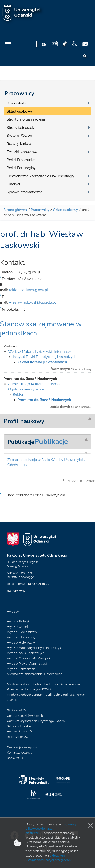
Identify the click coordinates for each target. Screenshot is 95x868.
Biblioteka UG (16, 710)
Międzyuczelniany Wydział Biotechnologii (35, 674)
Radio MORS (16, 758)
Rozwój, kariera (19, 144)
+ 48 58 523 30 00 (37, 584)
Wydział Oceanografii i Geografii (29, 658)
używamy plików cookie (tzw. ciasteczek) (51, 829)
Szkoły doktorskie (19, 726)
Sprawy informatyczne (25, 192)
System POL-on (19, 136)
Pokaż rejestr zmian (78, 480)
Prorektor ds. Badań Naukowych (44, 400)
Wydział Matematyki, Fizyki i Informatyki (40, 352)
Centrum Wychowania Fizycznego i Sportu (36, 721)
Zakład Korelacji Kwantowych (42, 362)
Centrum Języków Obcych (25, 716)
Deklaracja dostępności (23, 747)
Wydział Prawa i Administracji (27, 664)
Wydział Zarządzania (21, 669)
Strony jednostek (20, 128)
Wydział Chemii (18, 627)
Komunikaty (16, 103)
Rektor (18, 394)
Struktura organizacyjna (26, 119)
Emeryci (13, 184)
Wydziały (13, 612)
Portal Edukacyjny (21, 168)
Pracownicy (19, 93)
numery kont (16, 590)
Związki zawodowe (22, 152)
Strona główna (15, 210)
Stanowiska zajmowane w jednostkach (41, 329)
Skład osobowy (19, 111)
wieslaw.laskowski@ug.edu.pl (32, 302)
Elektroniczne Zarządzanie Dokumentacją (40, 176)
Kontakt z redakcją (20, 752)
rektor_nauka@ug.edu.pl (28, 290)
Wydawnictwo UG (19, 731)
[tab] (47, 421)
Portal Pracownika (21, 160)
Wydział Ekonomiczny (22, 632)
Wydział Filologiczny (21, 637)
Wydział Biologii (18, 621)
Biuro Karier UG (18, 737)
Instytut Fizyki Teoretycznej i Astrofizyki (44, 357)
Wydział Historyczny (21, 642)
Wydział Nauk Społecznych (26, 653)
